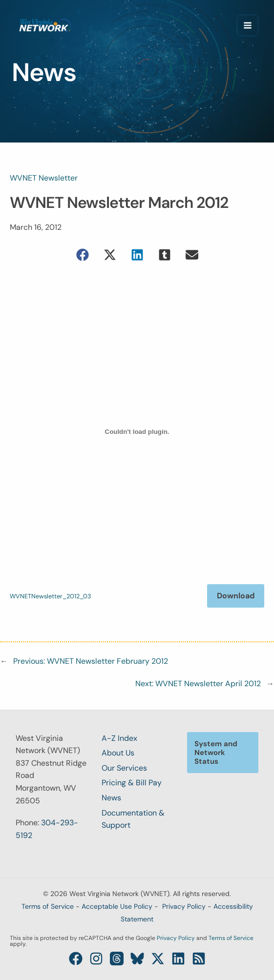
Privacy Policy (184, 906)
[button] (83, 255)
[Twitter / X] (158, 959)
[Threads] (117, 959)
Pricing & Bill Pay (132, 783)
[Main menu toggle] (248, 25)
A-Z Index (119, 738)
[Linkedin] (178, 959)
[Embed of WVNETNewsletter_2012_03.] (137, 432)
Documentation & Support (133, 819)
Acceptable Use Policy (117, 906)
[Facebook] (76, 959)
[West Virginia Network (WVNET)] (45, 25)
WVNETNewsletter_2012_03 (51, 596)
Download (236, 596)
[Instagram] (96, 959)
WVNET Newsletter (44, 178)
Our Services (124, 768)
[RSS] (199, 959)
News (111, 798)
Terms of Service (48, 906)
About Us (118, 753)
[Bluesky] (137, 959)
